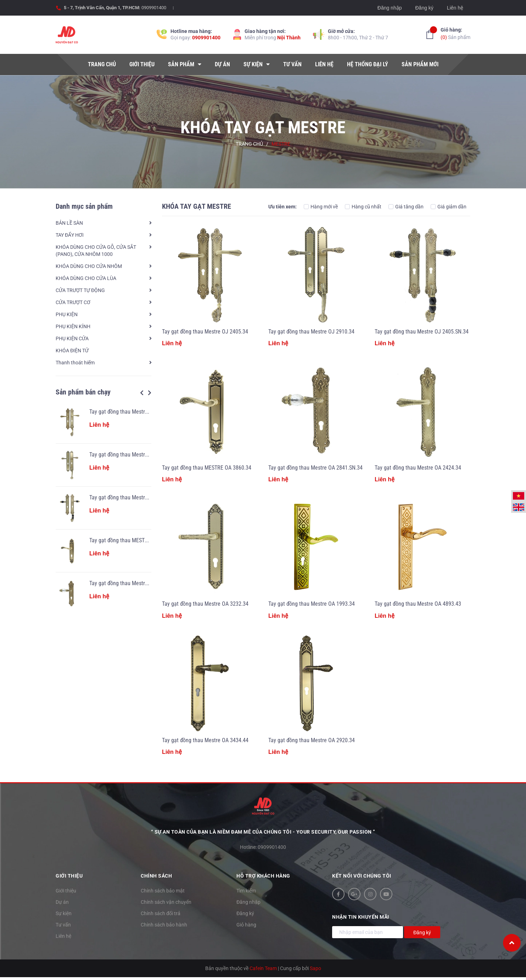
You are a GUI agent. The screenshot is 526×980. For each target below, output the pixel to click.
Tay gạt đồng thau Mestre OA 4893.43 (418, 604)
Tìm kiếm (246, 891)
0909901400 (154, 8)
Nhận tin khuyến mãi (361, 917)
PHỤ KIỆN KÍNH (73, 326)
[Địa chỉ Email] (368, 932)
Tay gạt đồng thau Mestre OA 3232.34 (205, 604)
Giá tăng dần (406, 207)
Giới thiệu (66, 891)
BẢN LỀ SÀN (69, 223)
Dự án (62, 902)
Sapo (315, 968)
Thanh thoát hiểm (75, 363)
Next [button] (150, 393)
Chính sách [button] (156, 876)
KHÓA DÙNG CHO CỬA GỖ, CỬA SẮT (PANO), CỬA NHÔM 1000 (96, 251)
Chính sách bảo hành (164, 925)
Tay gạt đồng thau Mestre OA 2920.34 (312, 740)
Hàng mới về (321, 207)
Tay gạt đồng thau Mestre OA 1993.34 (312, 604)
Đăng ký (424, 8)
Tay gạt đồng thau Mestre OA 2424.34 (418, 468)
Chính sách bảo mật (163, 891)
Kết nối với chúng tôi (362, 876)
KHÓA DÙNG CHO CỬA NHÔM (89, 266)
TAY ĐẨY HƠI (70, 235)
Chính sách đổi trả (161, 913)
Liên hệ (455, 8)
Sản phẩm (455, 33)
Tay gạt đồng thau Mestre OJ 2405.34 (132, 412)
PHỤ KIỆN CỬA (72, 338)
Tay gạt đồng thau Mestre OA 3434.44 (205, 740)
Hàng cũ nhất (363, 207)
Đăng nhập (390, 8)
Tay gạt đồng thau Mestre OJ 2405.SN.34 (136, 497)
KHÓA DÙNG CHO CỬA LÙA (86, 278)
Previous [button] (142, 393)
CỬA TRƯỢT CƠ (73, 302)
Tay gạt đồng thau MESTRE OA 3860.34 (134, 540)
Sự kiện (64, 913)
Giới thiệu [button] (69, 876)
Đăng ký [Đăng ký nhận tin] (422, 933)
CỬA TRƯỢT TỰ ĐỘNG (80, 290)
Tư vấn (63, 925)
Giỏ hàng (246, 925)
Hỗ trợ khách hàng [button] (263, 876)
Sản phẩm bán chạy (83, 392)
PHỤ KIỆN (67, 314)
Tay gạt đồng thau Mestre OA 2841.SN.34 (136, 583)
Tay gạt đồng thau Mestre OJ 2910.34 (132, 455)
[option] (103, 508)
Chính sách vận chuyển (166, 902)
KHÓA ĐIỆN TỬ (72, 351)
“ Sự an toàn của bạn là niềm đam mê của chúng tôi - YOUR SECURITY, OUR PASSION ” (263, 832)
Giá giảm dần (449, 207)
